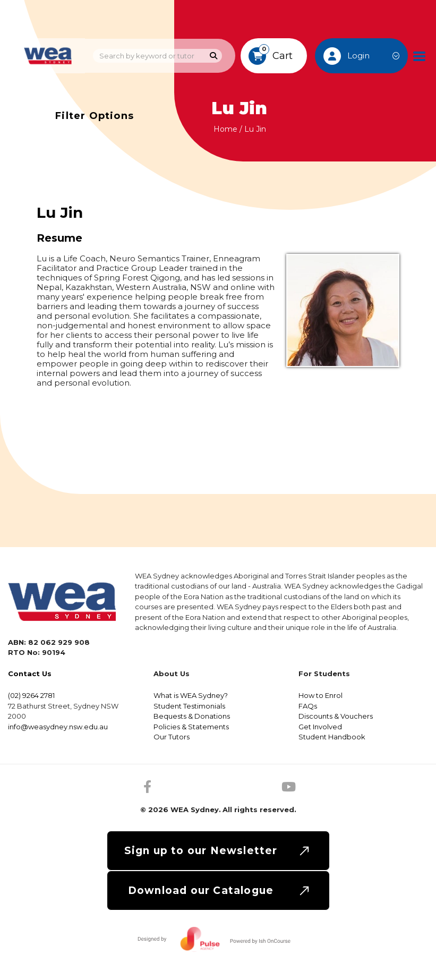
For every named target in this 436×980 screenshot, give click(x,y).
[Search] (214, 56)
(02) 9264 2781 (31, 695)
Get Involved (320, 727)
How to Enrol (320, 695)
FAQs (308, 706)
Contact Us (30, 674)
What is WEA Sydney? (191, 695)
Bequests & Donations (192, 716)
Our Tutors (172, 737)
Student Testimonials (189, 706)
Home (225, 129)
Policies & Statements (191, 727)
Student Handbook (332, 737)
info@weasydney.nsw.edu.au (58, 727)
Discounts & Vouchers (336, 716)
